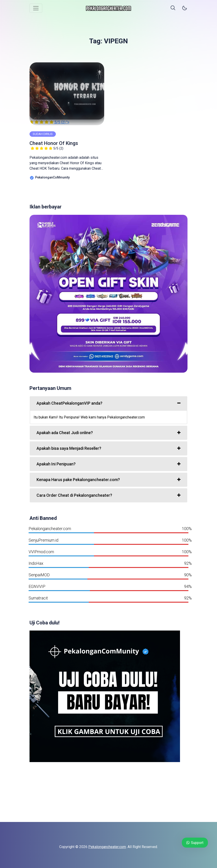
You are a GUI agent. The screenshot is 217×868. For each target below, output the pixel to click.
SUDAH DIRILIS (43, 134)
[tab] (108, 403)
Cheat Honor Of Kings (54, 145)
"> (67, 93)
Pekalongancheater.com (107, 847)
